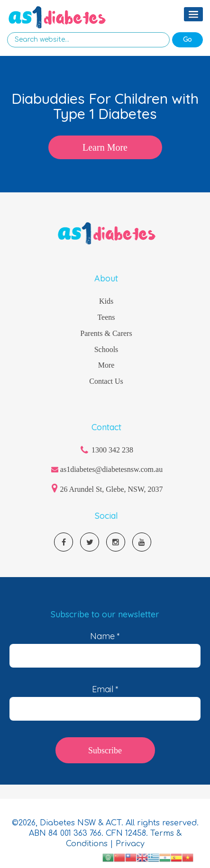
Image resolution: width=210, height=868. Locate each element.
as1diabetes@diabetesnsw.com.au (111, 469)
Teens (106, 317)
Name (105, 636)
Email (105, 689)
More (106, 365)
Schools (106, 349)
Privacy (130, 844)
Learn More (105, 147)
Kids (106, 301)
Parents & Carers (106, 333)
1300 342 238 (112, 450)
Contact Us (106, 381)
